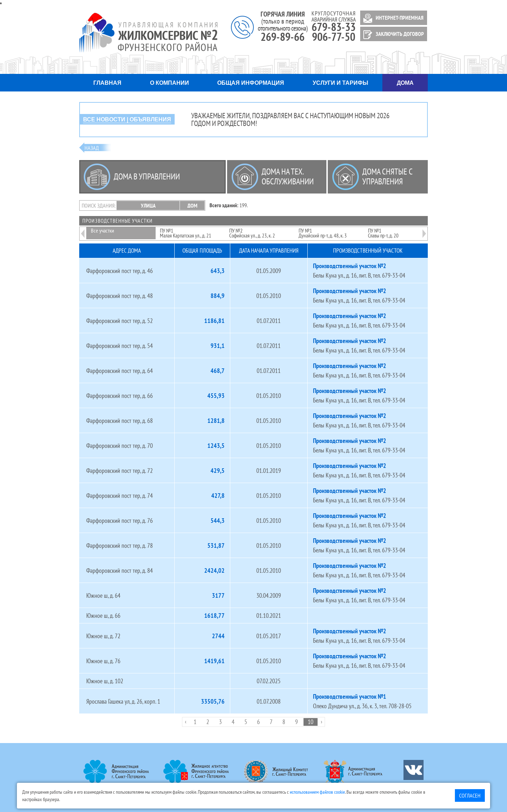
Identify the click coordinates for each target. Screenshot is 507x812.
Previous (83, 229)
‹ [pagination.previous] (186, 722)
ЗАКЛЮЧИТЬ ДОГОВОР (392, 35)
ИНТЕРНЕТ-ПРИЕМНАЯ (392, 18)
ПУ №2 (252, 233)
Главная (107, 83)
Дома (405, 83)
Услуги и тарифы (340, 83)
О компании (170, 83)
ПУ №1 (186, 233)
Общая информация (251, 83)
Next (424, 229)
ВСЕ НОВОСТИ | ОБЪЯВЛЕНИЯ (127, 119)
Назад (92, 148)
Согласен (470, 795)
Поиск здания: (99, 205)
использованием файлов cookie (317, 792)
